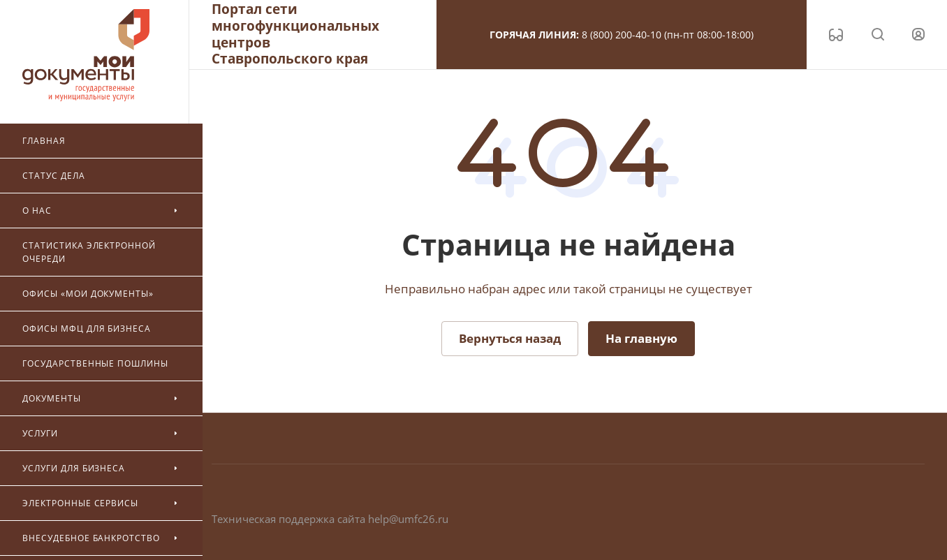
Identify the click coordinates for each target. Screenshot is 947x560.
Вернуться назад (510, 338)
